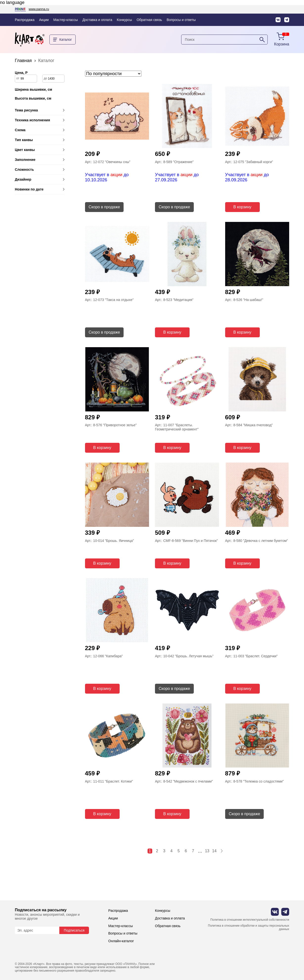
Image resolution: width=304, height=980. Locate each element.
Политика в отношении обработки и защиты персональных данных (249, 927)
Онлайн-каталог (121, 941)
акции (116, 175)
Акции (44, 20)
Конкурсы (125, 20)
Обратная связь (149, 20)
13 (207, 851)
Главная (23, 61)
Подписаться (74, 930)
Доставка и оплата (97, 20)
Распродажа (25, 20)
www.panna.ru (39, 9)
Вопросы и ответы (181, 20)
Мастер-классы (66, 20)
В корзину (242, 207)
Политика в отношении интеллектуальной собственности (250, 920)
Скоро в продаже (104, 207)
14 (214, 851)
